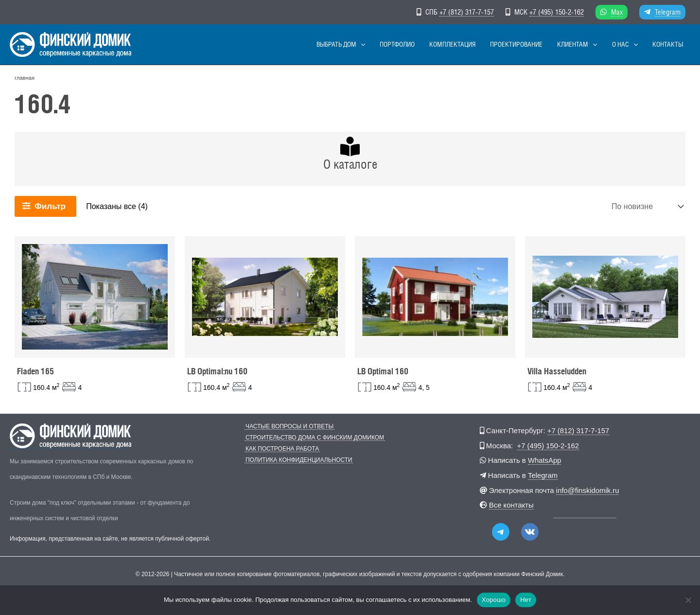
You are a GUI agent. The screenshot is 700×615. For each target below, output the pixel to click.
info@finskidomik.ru (588, 489)
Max (617, 12)
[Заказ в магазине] (647, 206)
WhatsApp (545, 460)
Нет (526, 600)
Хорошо (494, 600)
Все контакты (512, 503)
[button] (405, 44)
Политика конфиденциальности (298, 460)
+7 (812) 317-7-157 (467, 12)
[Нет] (688, 600)
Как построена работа (281, 449)
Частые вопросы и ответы (289, 427)
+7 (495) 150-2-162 (557, 12)
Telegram (668, 12)
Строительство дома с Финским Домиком (314, 438)
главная (25, 78)
